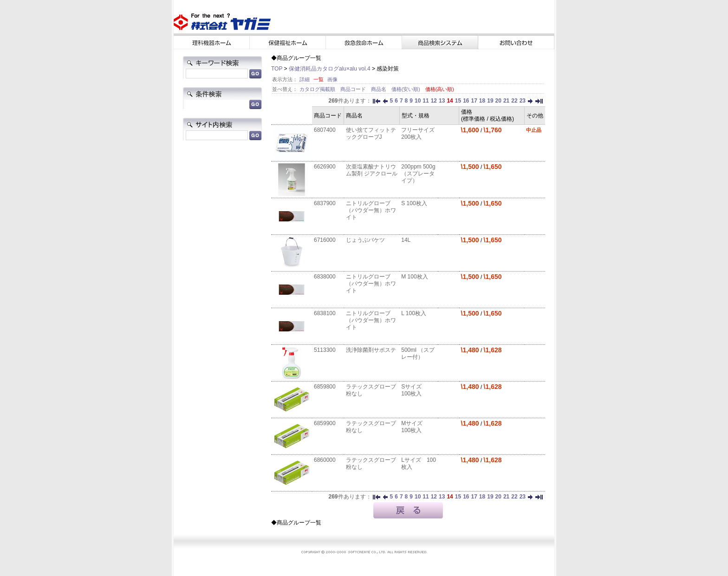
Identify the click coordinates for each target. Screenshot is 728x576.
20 (498, 101)
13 (442, 101)
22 (514, 101)
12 (434, 101)
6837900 (325, 203)
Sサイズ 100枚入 (414, 390)
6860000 (325, 460)
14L (406, 240)
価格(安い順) (406, 89)
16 (466, 101)
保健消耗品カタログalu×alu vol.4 (330, 69)
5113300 (325, 350)
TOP (277, 69)
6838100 (325, 313)
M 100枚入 (414, 277)
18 (482, 101)
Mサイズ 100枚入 (415, 427)
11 (426, 101)
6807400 (325, 130)
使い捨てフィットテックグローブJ (371, 133)
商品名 (379, 89)
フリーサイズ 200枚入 (418, 133)
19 (490, 101)
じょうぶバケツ (365, 240)
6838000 (325, 277)
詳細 (305, 79)
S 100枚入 (414, 203)
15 (458, 101)
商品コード (354, 89)
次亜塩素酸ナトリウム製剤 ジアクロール (372, 170)
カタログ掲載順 (318, 89)
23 (523, 101)
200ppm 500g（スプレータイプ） (418, 174)
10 (418, 101)
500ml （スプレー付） (418, 353)
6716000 (325, 240)
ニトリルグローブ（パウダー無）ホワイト (371, 210)
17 (474, 101)
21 (506, 101)
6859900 (325, 423)
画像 (332, 79)
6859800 (325, 387)
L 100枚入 (414, 313)
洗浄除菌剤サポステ (371, 350)
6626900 (325, 167)
